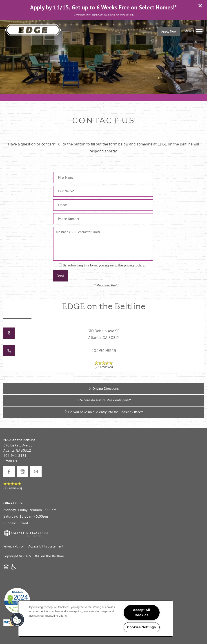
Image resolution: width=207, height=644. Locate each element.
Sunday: (10, 523)
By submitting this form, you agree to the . (104, 265)
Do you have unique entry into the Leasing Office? (103, 412)
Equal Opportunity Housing (6, 569)
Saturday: (11, 516)
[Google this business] (22, 472)
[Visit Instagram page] (36, 472)
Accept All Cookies (141, 612)
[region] (96, 619)
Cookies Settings (142, 627)
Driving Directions (103, 388)
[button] (200, 6)
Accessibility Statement (46, 546)
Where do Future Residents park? (104, 400)
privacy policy (134, 265)
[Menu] (194, 31)
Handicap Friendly (14, 569)
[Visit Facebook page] (9, 472)
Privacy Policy (13, 546)
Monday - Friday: (16, 510)
